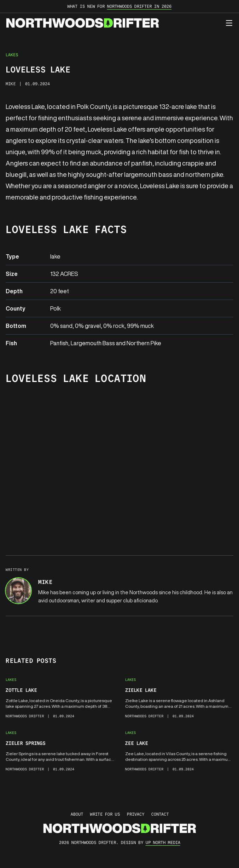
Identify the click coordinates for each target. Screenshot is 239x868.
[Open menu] (229, 23)
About (77, 814)
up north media (163, 842)
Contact (160, 814)
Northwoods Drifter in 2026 (139, 6)
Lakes (12, 55)
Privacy (136, 814)
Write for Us (105, 814)
